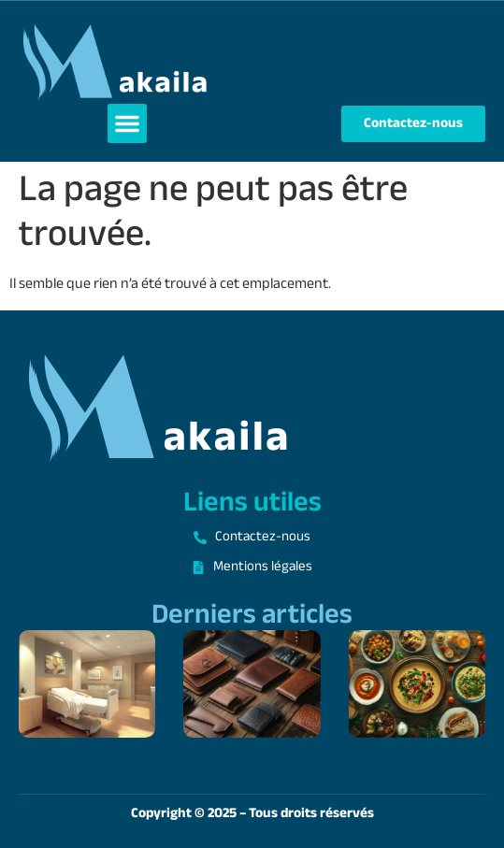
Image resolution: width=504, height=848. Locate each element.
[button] (127, 123)
